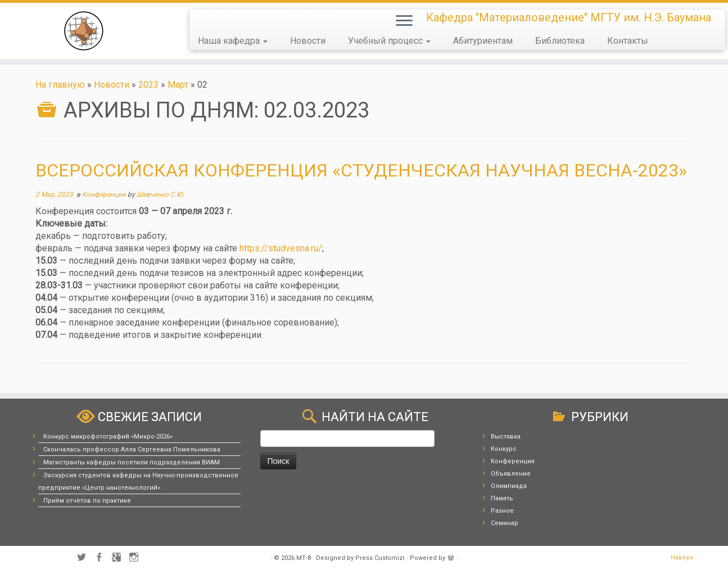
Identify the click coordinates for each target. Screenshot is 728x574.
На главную (60, 85)
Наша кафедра (233, 41)
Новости (308, 41)
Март (178, 85)
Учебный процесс (389, 41)
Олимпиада (509, 486)
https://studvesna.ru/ (281, 248)
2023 (148, 85)
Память (502, 498)
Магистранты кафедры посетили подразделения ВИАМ (132, 462)
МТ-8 (304, 558)
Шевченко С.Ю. (160, 195)
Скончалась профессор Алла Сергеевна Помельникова (132, 449)
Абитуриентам (483, 41)
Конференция (105, 195)
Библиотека (560, 41)
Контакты (628, 41)
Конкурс (504, 449)
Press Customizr (380, 558)
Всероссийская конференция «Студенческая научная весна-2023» (361, 170)
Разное (502, 511)
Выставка (506, 437)
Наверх (682, 557)
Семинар (505, 523)
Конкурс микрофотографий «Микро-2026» (108, 437)
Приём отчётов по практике (87, 501)
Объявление (511, 474)
